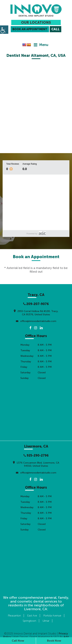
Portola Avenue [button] (52, 616)
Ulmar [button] (46, 621)
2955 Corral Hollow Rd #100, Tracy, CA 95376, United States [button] (36, 313)
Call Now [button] (18, 641)
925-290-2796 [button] (36, 456)
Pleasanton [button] (14, 616)
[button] (36, 10)
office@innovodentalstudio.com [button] (36, 321)
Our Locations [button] (36, 22)
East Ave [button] (32, 616)
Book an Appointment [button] (30, 29)
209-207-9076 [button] (36, 304)
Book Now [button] (54, 641)
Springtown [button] (29, 621)
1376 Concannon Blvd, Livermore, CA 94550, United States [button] (36, 464)
